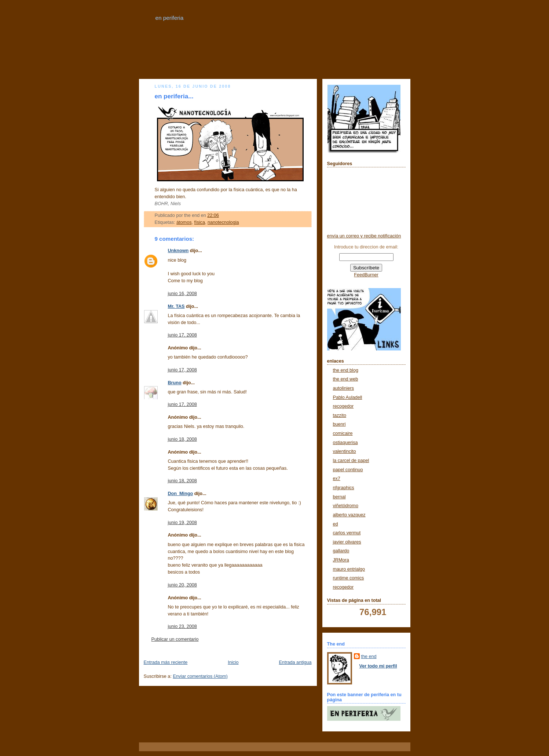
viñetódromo (346, 506)
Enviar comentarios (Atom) (200, 676)
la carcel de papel (351, 461)
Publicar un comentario (175, 639)
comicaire (343, 433)
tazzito (340, 415)
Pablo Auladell (348, 397)
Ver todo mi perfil (378, 666)
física (199, 222)
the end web (346, 379)
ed (336, 524)
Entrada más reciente (166, 662)
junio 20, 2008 (182, 585)
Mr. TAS (176, 306)
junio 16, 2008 (182, 294)
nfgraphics (344, 488)
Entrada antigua (295, 662)
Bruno (175, 383)
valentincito (345, 451)
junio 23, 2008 (182, 626)
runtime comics (349, 578)
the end (369, 657)
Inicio (233, 662)
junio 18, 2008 (182, 439)
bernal (339, 497)
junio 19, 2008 (182, 523)
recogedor (343, 406)
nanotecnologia (223, 222)
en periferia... (174, 96)
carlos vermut (347, 533)
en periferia (170, 18)
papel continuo (348, 470)
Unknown (178, 251)
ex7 (337, 479)
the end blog (346, 370)
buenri (339, 424)
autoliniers (343, 388)
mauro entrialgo (349, 569)
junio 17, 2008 (182, 335)
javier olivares (347, 542)
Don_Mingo (181, 494)
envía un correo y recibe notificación (364, 236)
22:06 (213, 215)
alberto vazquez (349, 515)
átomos (184, 222)
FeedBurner (366, 275)
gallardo (341, 551)
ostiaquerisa (345, 443)
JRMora (341, 560)
